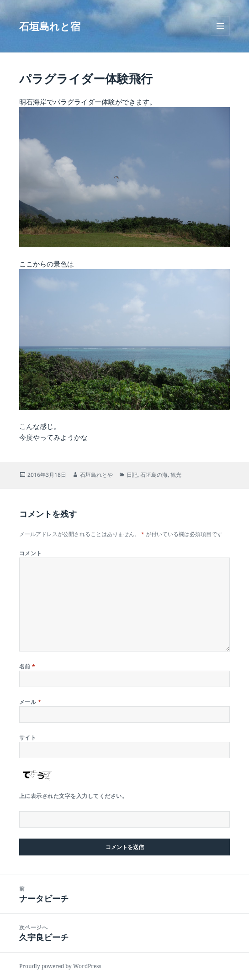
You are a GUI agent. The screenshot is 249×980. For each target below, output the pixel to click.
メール (30, 702)
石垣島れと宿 (50, 26)
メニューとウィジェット (220, 35)
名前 (27, 666)
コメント (31, 553)
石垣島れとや (96, 475)
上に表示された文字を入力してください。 (73, 796)
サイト (28, 738)
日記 (132, 475)
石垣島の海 (154, 475)
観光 (176, 475)
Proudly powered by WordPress (60, 966)
